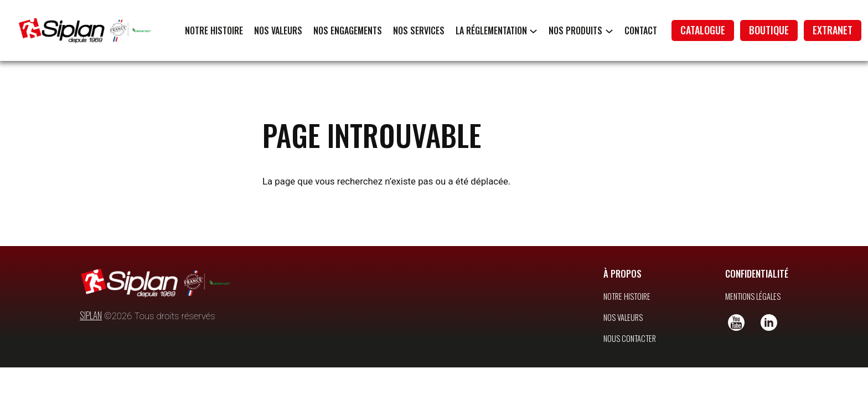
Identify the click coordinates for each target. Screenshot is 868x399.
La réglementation (491, 30)
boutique (769, 30)
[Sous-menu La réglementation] (533, 31)
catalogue (703, 30)
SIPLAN (91, 315)
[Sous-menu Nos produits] (609, 31)
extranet (833, 30)
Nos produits (575, 30)
